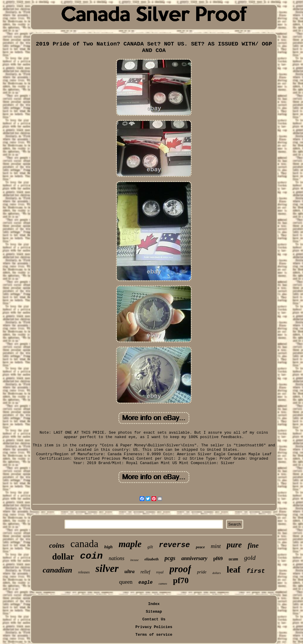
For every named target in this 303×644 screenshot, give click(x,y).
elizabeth (151, 559)
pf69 (218, 558)
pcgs (170, 558)
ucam (233, 559)
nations (116, 558)
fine (253, 545)
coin (91, 556)
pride (202, 572)
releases (84, 572)
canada (84, 544)
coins (57, 545)
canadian (57, 570)
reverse (174, 545)
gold (250, 558)
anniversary (194, 558)
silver (107, 569)
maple (130, 544)
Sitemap (154, 612)
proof (180, 569)
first (256, 571)
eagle (146, 583)
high (108, 547)
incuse (134, 560)
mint (216, 546)
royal (160, 572)
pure (234, 545)
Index (154, 604)
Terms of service (154, 635)
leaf (234, 569)
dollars (217, 573)
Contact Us (154, 619)
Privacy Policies (154, 627)
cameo (163, 583)
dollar (63, 557)
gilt (150, 547)
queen (126, 582)
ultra (130, 571)
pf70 (181, 580)
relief (145, 572)
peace (200, 547)
